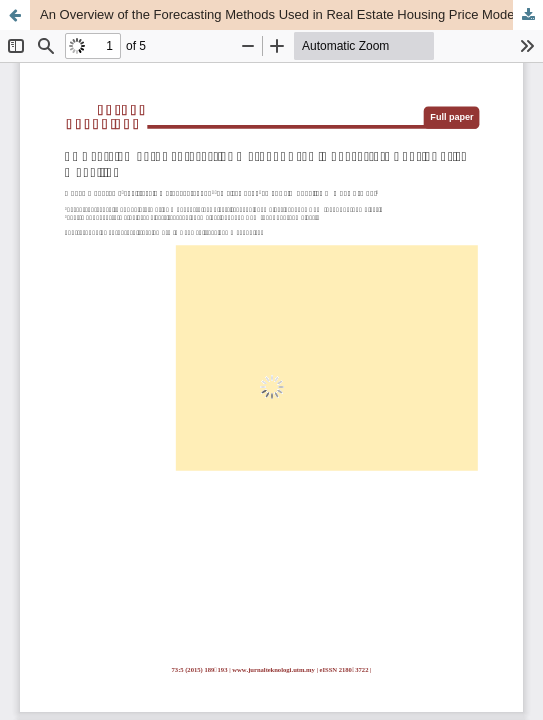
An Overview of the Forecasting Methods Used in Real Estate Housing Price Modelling (289, 14)
